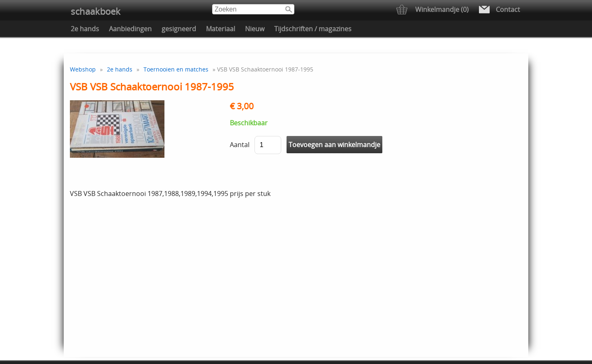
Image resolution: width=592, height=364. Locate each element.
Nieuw (255, 29)
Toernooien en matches (176, 69)
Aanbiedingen (130, 29)
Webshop (83, 69)
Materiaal (221, 29)
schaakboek (96, 11)
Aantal (240, 145)
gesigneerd (179, 29)
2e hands (85, 29)
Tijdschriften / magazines (313, 29)
